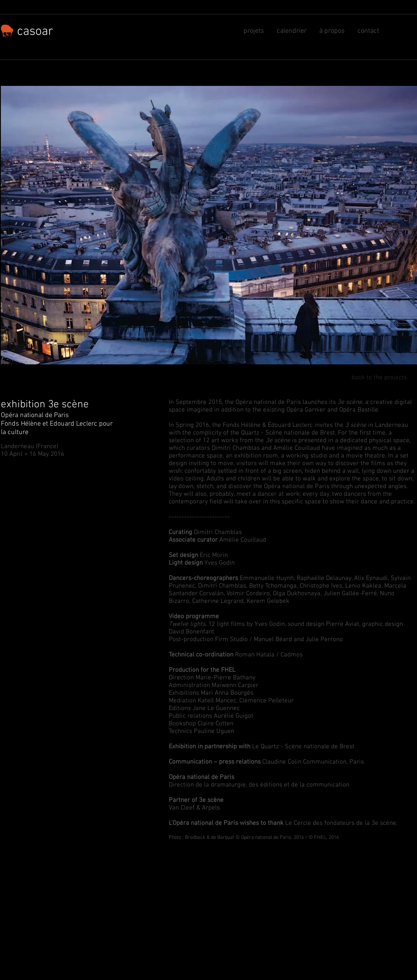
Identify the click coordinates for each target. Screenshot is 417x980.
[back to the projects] (375, 378)
